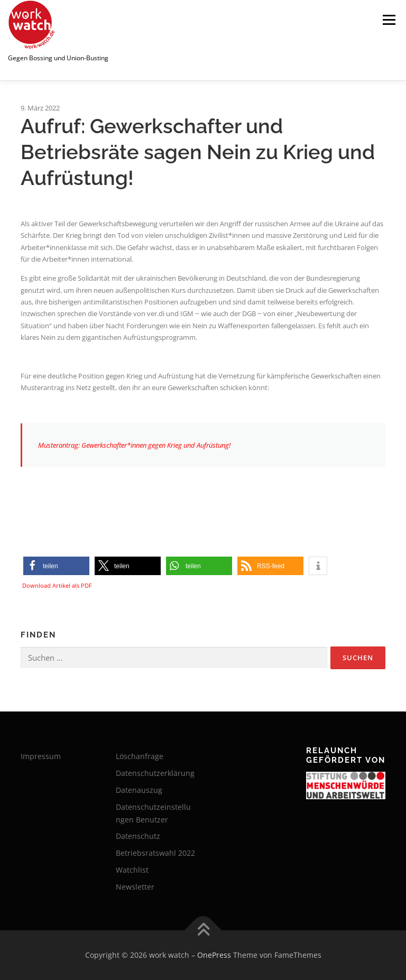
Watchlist (132, 870)
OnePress (214, 955)
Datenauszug (139, 790)
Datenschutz (138, 836)
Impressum (41, 756)
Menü (389, 20)
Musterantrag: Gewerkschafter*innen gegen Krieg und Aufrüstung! (134, 445)
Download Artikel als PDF (57, 585)
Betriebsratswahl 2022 (155, 853)
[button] (56, 566)
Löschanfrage (140, 756)
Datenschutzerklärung (155, 773)
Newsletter (135, 887)
